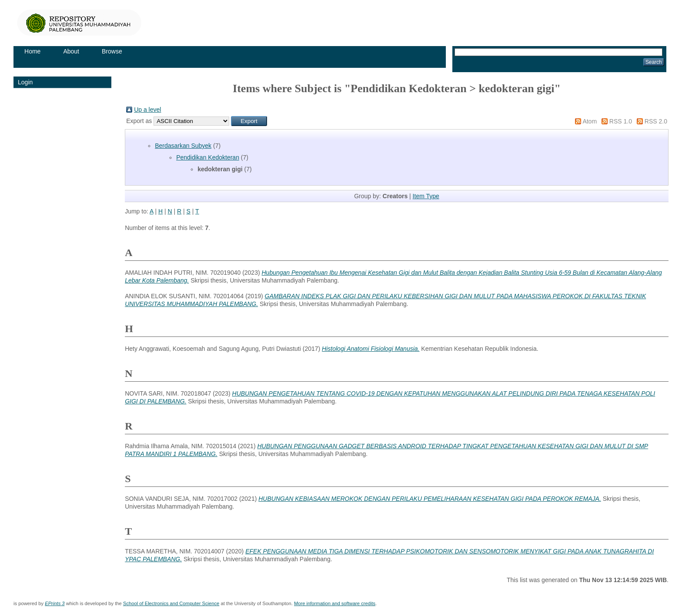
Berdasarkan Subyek (183, 146)
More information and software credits (335, 603)
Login (25, 82)
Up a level (147, 110)
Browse (112, 51)
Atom (590, 121)
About (71, 51)
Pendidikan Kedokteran (208, 157)
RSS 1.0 (621, 121)
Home (32, 51)
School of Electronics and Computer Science (171, 603)
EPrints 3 (55, 603)
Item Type (426, 196)
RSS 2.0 (656, 121)
